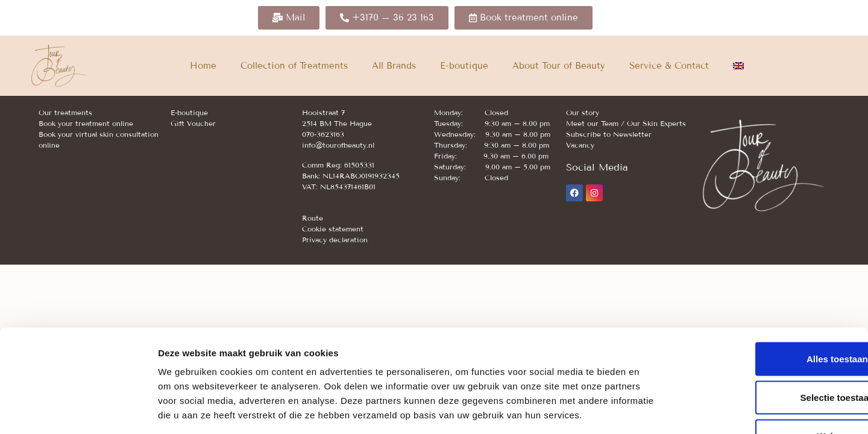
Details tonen (651, 410)
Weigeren (767, 355)
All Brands (394, 66)
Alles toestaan (767, 278)
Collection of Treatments (294, 66)
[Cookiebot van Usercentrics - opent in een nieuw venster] (78, 410)
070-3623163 (323, 134)
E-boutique (464, 66)
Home (203, 66)
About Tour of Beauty (559, 66)
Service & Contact (669, 66)
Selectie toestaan (768, 316)
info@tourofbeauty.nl (338, 145)
